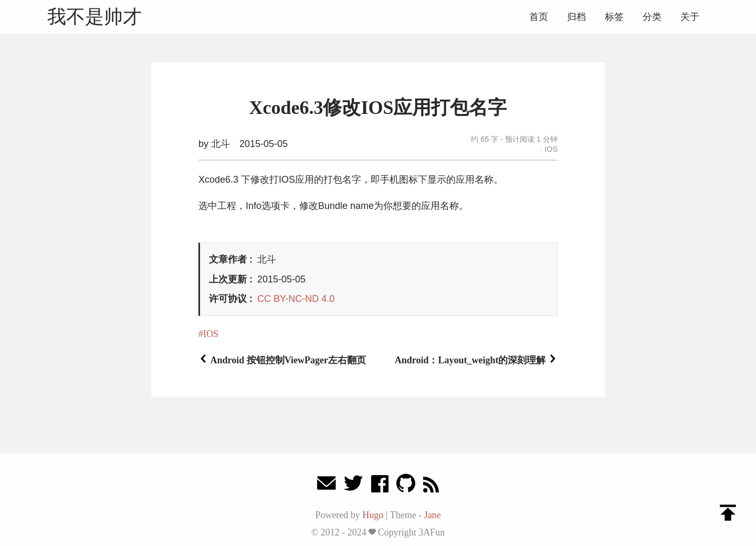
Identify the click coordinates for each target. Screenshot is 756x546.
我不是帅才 (94, 17)
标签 (614, 17)
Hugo (373, 515)
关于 (690, 17)
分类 (652, 17)
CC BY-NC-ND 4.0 (296, 299)
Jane (433, 515)
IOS (550, 149)
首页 (539, 17)
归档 (576, 17)
